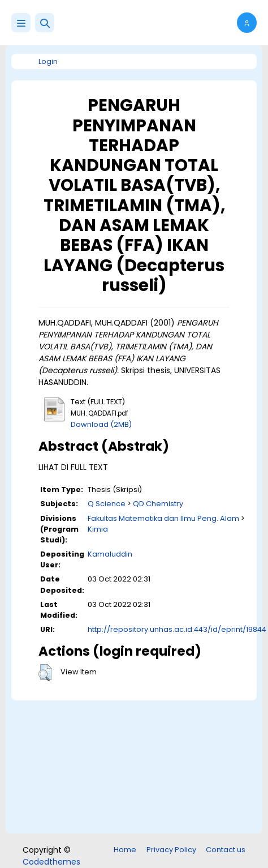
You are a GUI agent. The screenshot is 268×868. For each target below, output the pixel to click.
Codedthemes (51, 862)
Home (125, 850)
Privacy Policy (171, 850)
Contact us (226, 850)
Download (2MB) (101, 424)
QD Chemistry (158, 504)
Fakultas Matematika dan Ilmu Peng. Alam (163, 518)
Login (48, 61)
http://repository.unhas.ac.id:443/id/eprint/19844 (177, 629)
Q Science (107, 504)
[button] (45, 23)
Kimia (98, 529)
